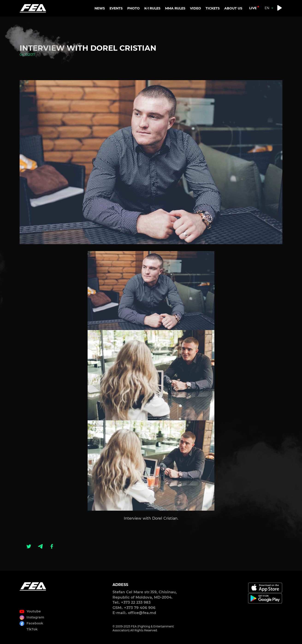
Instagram (35, 617)
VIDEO (195, 8)
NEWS (100, 8)
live (253, 8)
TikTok (32, 629)
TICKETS (213, 8)
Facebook (35, 623)
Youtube (34, 611)
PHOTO (133, 8)
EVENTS (116, 8)
